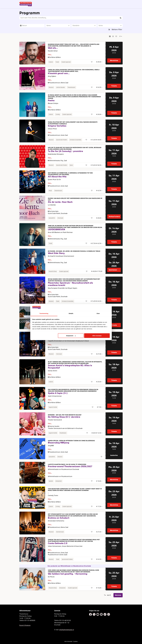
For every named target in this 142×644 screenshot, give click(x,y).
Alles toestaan (97, 336)
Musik (50, 191)
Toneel (57, 62)
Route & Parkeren (25, 625)
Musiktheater (63, 433)
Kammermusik (60, 532)
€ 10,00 (99, 481)
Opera (71, 165)
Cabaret (51, 62)
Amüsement (59, 481)
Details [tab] (71, 313)
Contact (101, 2)
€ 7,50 (100, 407)
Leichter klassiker (61, 87)
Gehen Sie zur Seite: (14, 504)
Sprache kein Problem (62, 140)
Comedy (58, 114)
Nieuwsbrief (85, 2)
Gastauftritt (52, 218)
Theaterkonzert (71, 87)
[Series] (110, 26)
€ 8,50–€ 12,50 (97, 433)
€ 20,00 (99, 114)
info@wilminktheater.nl (67, 630)
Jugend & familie (53, 407)
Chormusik (60, 218)
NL (91, 2)
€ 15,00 (99, 588)
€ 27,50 (99, 354)
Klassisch (51, 87)
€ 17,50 (99, 507)
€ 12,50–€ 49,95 (97, 140)
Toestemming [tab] (44, 313)
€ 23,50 (99, 382)
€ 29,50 (99, 62)
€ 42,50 (99, 191)
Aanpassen (71, 336)
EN (97, 2)
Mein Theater (114, 2)
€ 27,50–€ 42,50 (97, 243)
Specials (51, 481)
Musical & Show (53, 271)
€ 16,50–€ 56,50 (97, 165)
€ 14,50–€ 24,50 (97, 301)
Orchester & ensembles (75, 140)
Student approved (66, 62)
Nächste (118, 595)
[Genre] (58, 26)
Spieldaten (114, 270)
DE (94, 2)
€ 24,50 (99, 87)
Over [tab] (98, 313)
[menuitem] (117, 6)
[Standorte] (84, 26)
